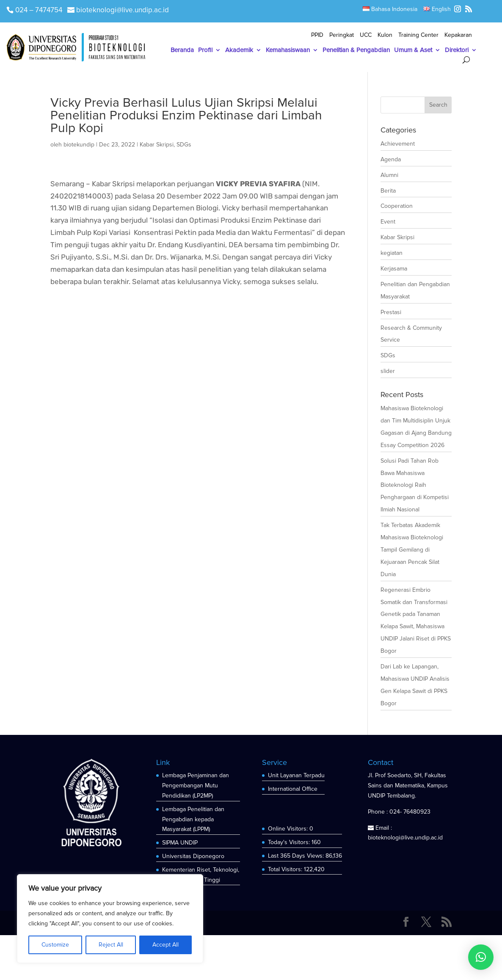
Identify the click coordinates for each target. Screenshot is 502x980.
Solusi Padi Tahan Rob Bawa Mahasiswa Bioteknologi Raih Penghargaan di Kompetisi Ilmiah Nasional (415, 485)
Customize (55, 945)
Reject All (111, 945)
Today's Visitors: (290, 842)
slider (388, 371)
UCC (366, 35)
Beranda (182, 50)
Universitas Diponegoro (193, 856)
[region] (110, 919)
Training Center (418, 35)
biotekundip (79, 145)
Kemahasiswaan (288, 50)
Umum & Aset (413, 50)
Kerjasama (394, 269)
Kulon (385, 35)
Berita (388, 191)
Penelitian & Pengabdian (356, 50)
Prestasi (391, 312)
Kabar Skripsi (157, 145)
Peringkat (342, 35)
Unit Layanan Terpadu (296, 775)
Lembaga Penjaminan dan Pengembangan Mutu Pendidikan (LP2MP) (196, 785)
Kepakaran (458, 35)
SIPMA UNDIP (180, 843)
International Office (293, 789)
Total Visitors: (286, 869)
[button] (481, 957)
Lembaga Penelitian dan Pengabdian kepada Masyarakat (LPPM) (193, 819)
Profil (205, 50)
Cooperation (397, 206)
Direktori (457, 50)
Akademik (239, 50)
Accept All (165, 945)
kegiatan (392, 253)
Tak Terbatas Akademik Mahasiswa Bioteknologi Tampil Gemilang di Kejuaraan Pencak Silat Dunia (412, 550)
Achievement (398, 144)
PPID (317, 35)
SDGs (184, 145)
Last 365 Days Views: (297, 856)
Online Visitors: (289, 829)
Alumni (389, 175)
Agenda (391, 159)
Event (388, 222)
